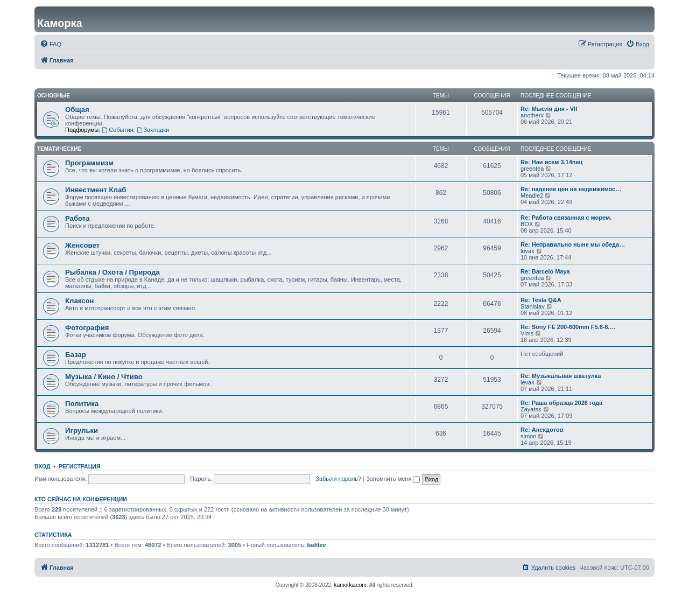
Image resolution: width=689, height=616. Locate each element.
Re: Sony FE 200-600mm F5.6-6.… (568, 327)
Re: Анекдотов (542, 430)
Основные (54, 96)
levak (528, 251)
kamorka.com (350, 585)
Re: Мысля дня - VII (549, 109)
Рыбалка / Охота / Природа (113, 272)
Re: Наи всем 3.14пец (551, 162)
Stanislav (533, 306)
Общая (77, 110)
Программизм (89, 163)
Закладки (153, 130)
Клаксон (80, 301)
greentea (532, 169)
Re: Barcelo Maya (545, 271)
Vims (527, 333)
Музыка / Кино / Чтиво (104, 377)
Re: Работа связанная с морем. (566, 218)
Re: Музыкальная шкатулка (561, 376)
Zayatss (531, 409)
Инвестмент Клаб (96, 190)
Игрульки (82, 430)
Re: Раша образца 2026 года (561, 403)
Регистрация (80, 466)
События (117, 130)
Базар (76, 355)
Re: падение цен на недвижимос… (571, 189)
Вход (42, 466)
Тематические (59, 149)
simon (528, 436)
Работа (78, 218)
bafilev (317, 545)
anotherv (532, 115)
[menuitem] (51, 44)
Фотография (87, 328)
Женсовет (82, 245)
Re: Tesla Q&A (541, 300)
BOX (527, 224)
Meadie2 (532, 195)
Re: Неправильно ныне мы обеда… (573, 244)
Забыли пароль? (338, 479)
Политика (82, 404)
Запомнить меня (393, 479)
